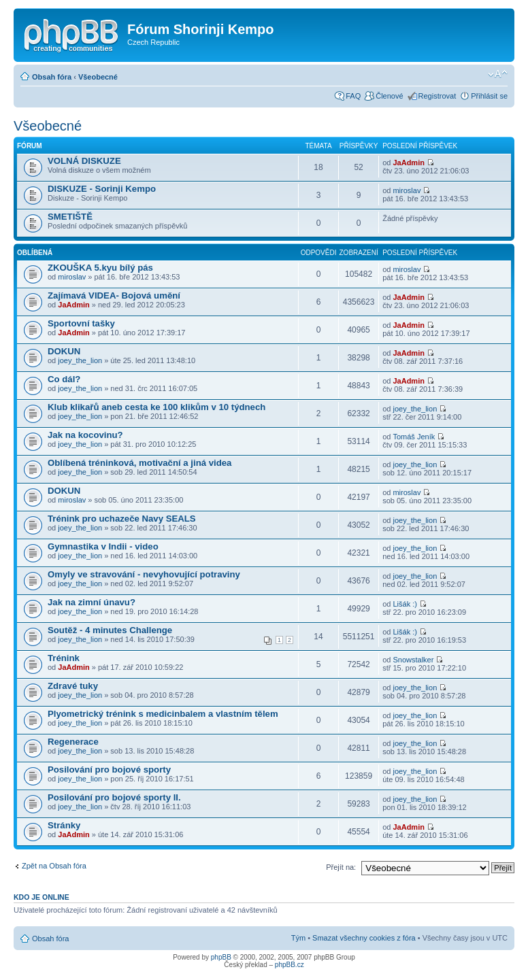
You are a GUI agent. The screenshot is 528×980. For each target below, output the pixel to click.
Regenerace (73, 742)
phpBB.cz (290, 965)
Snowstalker (413, 660)
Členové (389, 96)
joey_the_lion (80, 360)
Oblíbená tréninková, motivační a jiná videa (139, 463)
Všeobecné (98, 77)
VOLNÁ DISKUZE (84, 161)
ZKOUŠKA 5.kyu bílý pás (100, 268)
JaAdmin (408, 163)
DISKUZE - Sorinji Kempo (102, 189)
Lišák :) (405, 604)
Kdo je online (42, 897)
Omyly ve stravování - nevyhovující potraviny (144, 574)
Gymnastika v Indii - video (103, 546)
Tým (298, 938)
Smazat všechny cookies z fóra (364, 938)
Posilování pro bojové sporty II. (114, 797)
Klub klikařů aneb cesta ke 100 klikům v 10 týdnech (156, 407)
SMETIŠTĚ (70, 217)
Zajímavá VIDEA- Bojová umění (114, 295)
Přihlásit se (489, 96)
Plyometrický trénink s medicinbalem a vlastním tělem (163, 714)
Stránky (64, 825)
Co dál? (64, 379)
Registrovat (438, 96)
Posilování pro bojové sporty (109, 770)
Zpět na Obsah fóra (54, 866)
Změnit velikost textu (498, 74)
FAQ (353, 96)
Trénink (64, 658)
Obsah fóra (52, 77)
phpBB (221, 957)
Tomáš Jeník (414, 437)
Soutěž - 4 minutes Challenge (110, 630)
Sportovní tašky (81, 323)
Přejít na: (341, 867)
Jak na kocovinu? (85, 435)
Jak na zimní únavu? (92, 602)
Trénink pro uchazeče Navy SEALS (122, 519)
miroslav (407, 190)
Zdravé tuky (73, 686)
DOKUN (64, 351)
